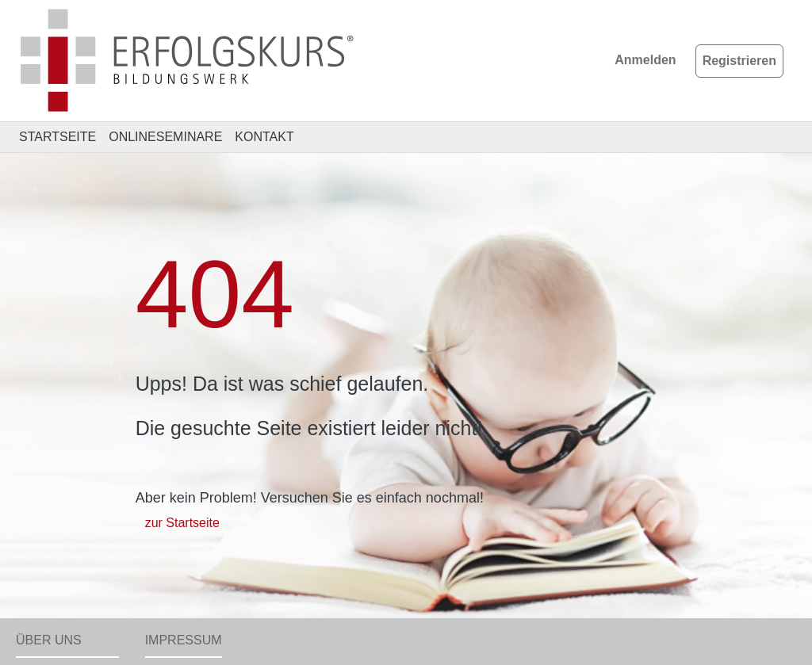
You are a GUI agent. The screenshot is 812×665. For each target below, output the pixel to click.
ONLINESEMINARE (165, 137)
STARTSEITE (57, 137)
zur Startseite (182, 523)
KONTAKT (264, 137)
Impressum (184, 640)
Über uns (49, 640)
